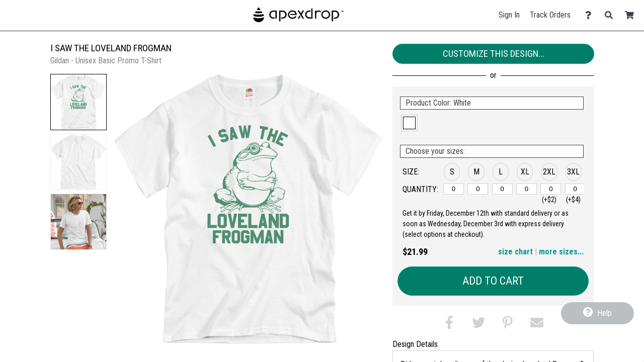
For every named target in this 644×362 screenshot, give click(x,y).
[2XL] (551, 189)
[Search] (612, 15)
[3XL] (575, 189)
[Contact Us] (591, 15)
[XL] (527, 189)
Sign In (509, 15)
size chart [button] (515, 252)
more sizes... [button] (561, 252)
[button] (78, 102)
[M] (478, 189)
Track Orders (550, 15)
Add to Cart (493, 281)
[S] (454, 189)
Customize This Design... (494, 54)
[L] (502, 189)
